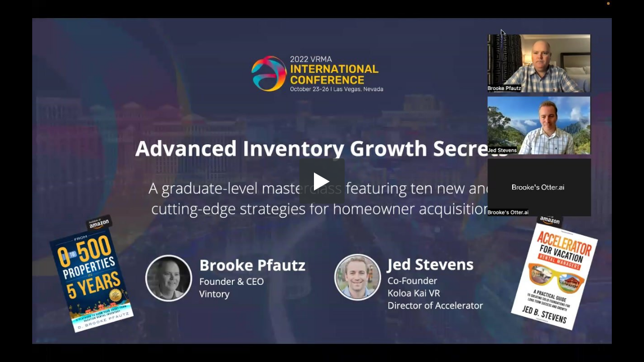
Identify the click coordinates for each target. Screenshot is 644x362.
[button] (322, 181)
